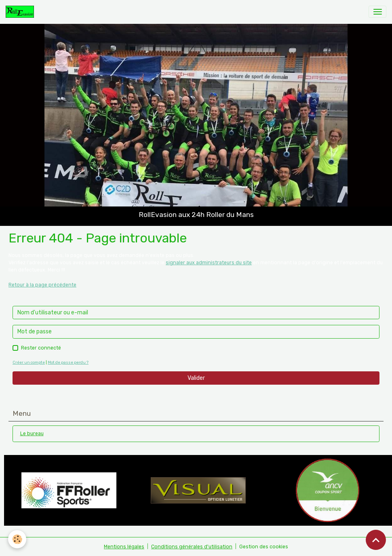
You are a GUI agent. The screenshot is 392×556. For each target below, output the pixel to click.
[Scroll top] (376, 540)
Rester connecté (41, 348)
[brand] (21, 12)
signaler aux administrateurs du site (209, 263)
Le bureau (32, 434)
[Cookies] (17, 539)
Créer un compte (29, 362)
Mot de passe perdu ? (68, 362)
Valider (196, 378)
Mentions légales (124, 547)
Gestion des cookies (264, 547)
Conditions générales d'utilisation (192, 547)
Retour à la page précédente (42, 285)
